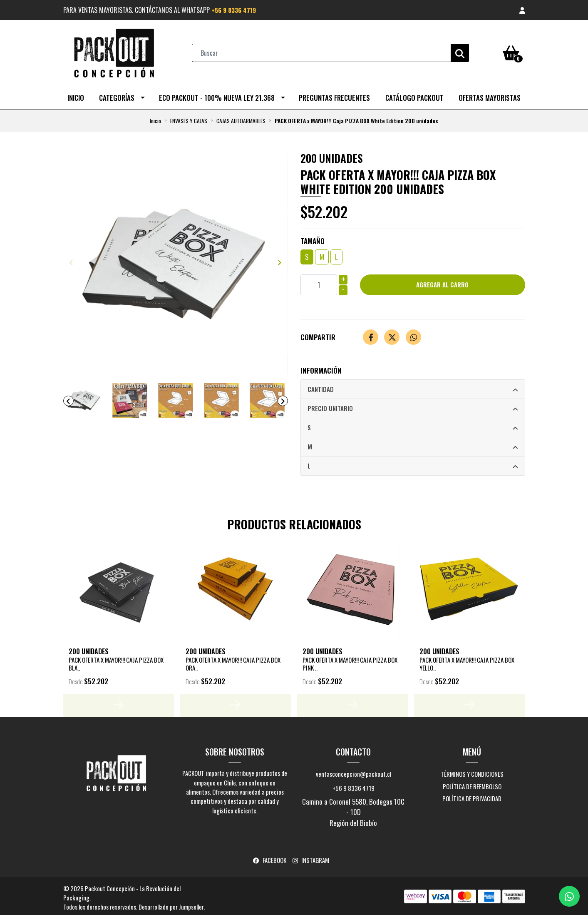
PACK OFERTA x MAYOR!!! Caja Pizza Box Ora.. (233, 661)
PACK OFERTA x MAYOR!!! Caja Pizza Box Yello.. (466, 661)
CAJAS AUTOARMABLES (241, 117)
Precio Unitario (330, 406)
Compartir (318, 334)
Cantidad (321, 386)
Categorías (117, 94)
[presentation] (72, 259)
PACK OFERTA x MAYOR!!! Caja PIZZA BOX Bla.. (116, 661)
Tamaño (313, 237)
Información (321, 367)
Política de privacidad (472, 795)
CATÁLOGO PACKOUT (414, 94)
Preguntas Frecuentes (334, 94)
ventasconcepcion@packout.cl (354, 771)
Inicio (76, 94)
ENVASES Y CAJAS (189, 117)
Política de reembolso (472, 783)
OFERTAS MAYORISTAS (490, 94)
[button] (522, 10)
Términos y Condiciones (472, 771)
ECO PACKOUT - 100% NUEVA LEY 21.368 (217, 94)
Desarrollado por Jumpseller (171, 904)
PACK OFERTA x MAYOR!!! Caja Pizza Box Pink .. (350, 661)
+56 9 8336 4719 (236, 10)
